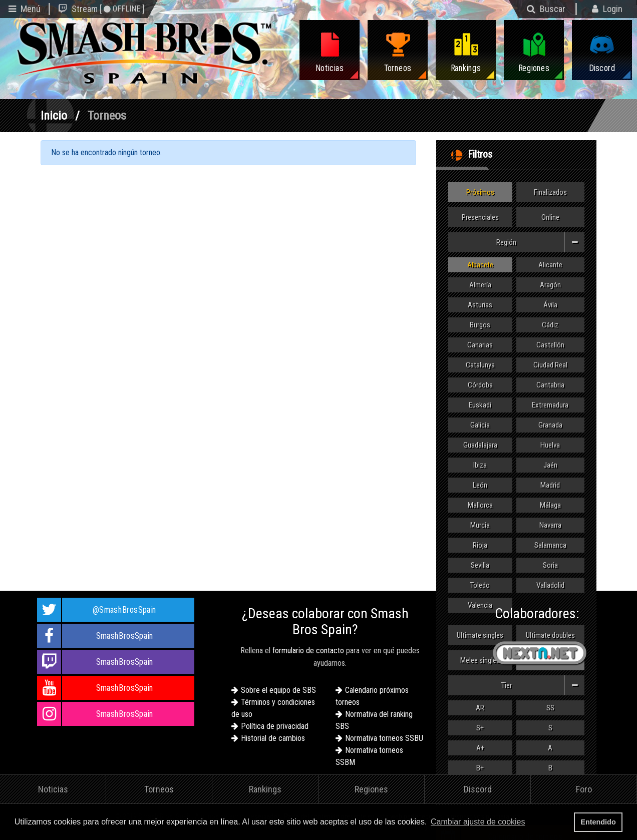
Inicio (54, 116)
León (480, 485)
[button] (530, 823)
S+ (480, 728)
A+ (480, 748)
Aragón (550, 285)
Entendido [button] (598, 822)
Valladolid (550, 585)
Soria (550, 565)
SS (550, 708)
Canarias (480, 345)
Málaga (550, 505)
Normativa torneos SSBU (384, 738)
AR (480, 708)
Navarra (550, 525)
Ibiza (480, 465)
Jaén (550, 465)
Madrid (550, 485)
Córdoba (480, 385)
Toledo (480, 585)
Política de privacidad (275, 726)
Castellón (550, 345)
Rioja (480, 545)
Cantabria (550, 385)
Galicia (480, 425)
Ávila (550, 305)
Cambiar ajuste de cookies (478, 822)
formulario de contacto (308, 651)
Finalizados (550, 192)
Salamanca (550, 545)
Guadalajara (480, 445)
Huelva (550, 445)
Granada (550, 425)
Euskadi (480, 405)
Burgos (480, 325)
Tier (543, 685)
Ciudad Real (550, 365)
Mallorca (480, 505)
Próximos (480, 192)
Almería (480, 285)
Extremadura (550, 405)
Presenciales (480, 217)
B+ (480, 768)
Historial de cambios (273, 738)
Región (540, 242)
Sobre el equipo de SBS (278, 690)
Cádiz (550, 325)
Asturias (480, 305)
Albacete (480, 265)
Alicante (550, 265)
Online (550, 217)
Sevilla (480, 565)
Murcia (480, 525)
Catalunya (480, 365)
